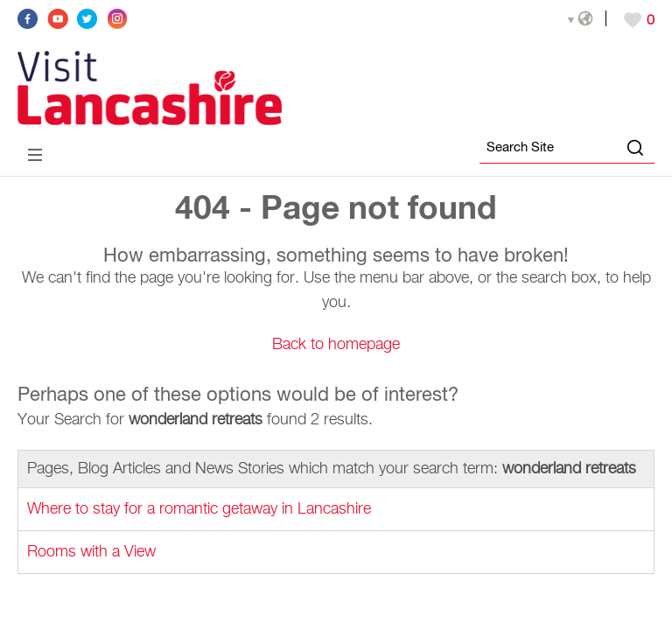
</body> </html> (336, 315)
